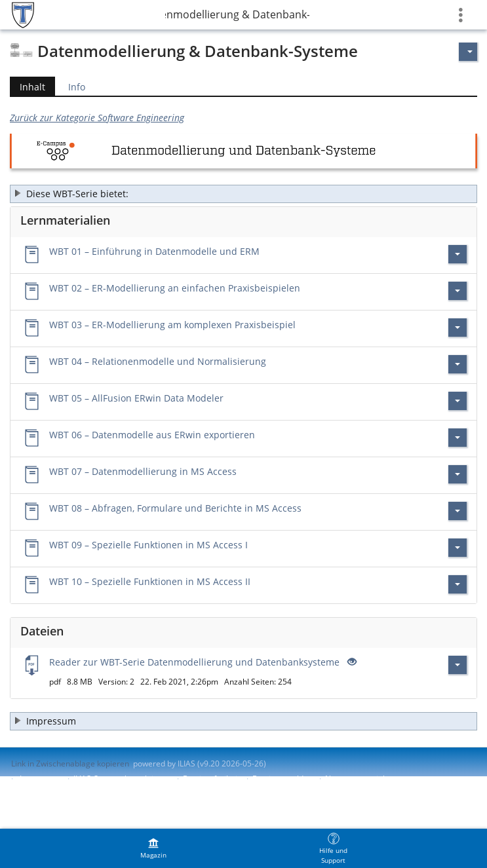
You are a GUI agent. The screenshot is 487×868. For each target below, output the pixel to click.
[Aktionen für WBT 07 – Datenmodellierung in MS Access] (458, 474)
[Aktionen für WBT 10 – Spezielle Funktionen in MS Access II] (458, 584)
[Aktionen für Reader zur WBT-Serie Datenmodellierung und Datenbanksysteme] (458, 665)
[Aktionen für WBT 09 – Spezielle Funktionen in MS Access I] (458, 548)
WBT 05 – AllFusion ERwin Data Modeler (136, 398)
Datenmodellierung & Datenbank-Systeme (237, 14)
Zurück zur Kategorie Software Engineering (97, 118)
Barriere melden (282, 779)
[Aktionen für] (468, 52)
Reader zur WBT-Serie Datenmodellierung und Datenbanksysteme (194, 662)
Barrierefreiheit (211, 779)
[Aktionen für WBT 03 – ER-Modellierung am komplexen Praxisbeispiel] (458, 328)
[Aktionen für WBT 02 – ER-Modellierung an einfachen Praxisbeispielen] (458, 291)
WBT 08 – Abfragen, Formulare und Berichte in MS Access (175, 508)
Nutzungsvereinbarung (367, 779)
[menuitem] (153, 848)
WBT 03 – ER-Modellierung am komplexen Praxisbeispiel (172, 325)
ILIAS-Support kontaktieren (122, 779)
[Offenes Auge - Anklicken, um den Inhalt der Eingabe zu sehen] (351, 662)
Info (77, 87)
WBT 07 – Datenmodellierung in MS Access (143, 471)
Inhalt (28, 87)
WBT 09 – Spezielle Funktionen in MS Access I (148, 545)
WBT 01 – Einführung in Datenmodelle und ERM (154, 251)
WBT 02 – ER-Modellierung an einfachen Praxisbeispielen (175, 288)
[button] (243, 194)
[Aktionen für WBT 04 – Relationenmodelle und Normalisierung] (458, 364)
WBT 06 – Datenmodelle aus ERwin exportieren (152, 435)
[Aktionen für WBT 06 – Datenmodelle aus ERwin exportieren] (458, 438)
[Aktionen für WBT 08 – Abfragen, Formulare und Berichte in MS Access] (458, 511)
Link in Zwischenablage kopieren (70, 764)
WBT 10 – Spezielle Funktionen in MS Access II (150, 581)
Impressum (40, 779)
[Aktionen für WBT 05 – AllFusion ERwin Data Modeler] (458, 401)
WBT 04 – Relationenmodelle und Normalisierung (158, 361)
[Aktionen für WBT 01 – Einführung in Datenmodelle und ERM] (458, 254)
